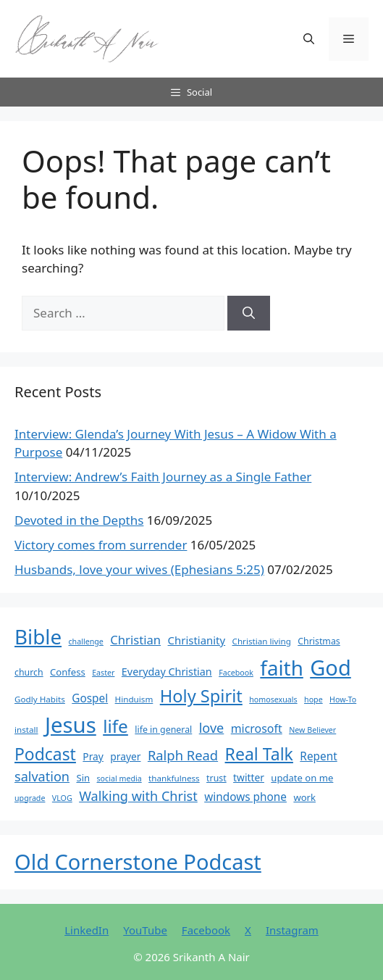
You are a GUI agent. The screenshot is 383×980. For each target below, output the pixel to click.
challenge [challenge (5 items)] (86, 641)
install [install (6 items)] (26, 730)
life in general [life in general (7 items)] (163, 730)
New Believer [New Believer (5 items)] (312, 730)
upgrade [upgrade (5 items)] (30, 798)
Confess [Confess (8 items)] (68, 672)
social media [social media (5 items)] (119, 778)
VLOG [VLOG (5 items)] (62, 798)
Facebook (206, 930)
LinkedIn (87, 930)
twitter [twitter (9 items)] (249, 777)
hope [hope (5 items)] (313, 699)
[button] (309, 39)
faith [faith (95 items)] (281, 668)
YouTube (145, 930)
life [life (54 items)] (115, 726)
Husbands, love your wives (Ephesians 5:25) (139, 569)
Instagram (292, 930)
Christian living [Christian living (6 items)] (262, 641)
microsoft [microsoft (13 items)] (257, 728)
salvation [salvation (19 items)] (42, 776)
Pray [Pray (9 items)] (93, 756)
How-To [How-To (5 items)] (343, 699)
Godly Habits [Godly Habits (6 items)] (40, 699)
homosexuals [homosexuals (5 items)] (273, 699)
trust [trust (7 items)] (216, 778)
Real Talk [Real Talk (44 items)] (259, 754)
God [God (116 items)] (331, 668)
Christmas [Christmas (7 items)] (319, 641)
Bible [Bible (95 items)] (38, 636)
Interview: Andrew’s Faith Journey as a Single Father (163, 477)
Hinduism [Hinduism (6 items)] (134, 699)
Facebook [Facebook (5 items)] (236, 673)
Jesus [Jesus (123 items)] (71, 725)
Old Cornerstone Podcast (138, 861)
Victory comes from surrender (101, 545)
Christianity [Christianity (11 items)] (197, 640)
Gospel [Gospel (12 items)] (90, 698)
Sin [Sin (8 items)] (83, 778)
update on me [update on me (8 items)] (302, 778)
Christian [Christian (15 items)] (135, 640)
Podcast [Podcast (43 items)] (45, 754)
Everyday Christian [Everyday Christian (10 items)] (167, 672)
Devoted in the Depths (79, 520)
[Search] (249, 313)
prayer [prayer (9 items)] (125, 756)
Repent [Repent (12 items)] (318, 756)
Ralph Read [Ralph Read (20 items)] (183, 755)
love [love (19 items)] (212, 728)
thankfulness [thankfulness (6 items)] (174, 778)
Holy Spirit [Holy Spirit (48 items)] (201, 696)
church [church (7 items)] (29, 672)
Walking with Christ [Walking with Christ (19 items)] (138, 796)
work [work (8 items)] (304, 797)
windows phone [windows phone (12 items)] (245, 797)
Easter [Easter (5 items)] (103, 673)
